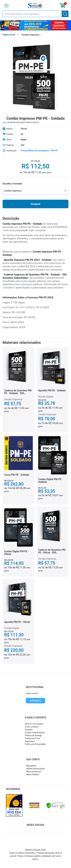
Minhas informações (35, 769)
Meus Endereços (34, 772)
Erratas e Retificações (35, 733)
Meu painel (31, 766)
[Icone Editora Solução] (35, 6)
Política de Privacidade (35, 744)
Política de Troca (32, 738)
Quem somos (32, 693)
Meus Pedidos (33, 774)
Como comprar (32, 727)
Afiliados (35, 700)
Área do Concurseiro (34, 724)
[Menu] (6, 6)
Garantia (29, 730)
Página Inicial (9, 35)
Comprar (35, 204)
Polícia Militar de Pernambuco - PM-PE (39, 151)
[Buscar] (65, 14)
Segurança (30, 741)
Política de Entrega (33, 736)
